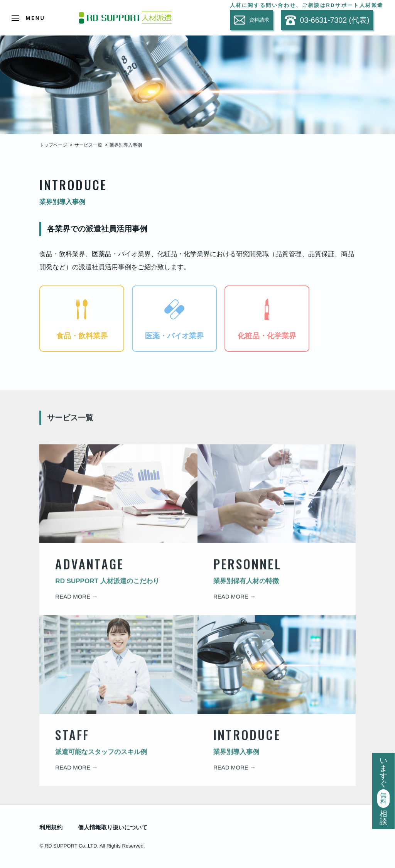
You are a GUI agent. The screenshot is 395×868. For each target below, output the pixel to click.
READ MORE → (76, 601)
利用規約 (51, 827)
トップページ (53, 145)
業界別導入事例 (126, 145)
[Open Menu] (28, 18)
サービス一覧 (88, 145)
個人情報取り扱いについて (113, 827)
